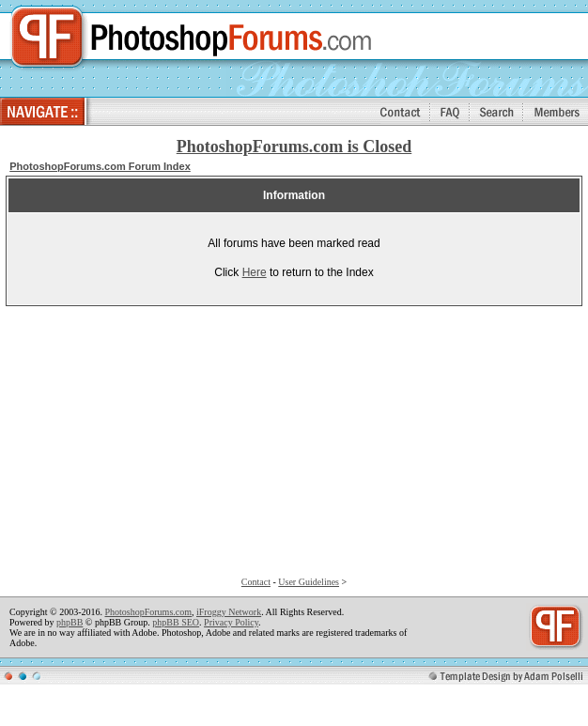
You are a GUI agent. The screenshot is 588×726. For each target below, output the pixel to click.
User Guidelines (309, 582)
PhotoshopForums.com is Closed (294, 147)
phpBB (70, 622)
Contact (256, 582)
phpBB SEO (176, 622)
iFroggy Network (229, 612)
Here (255, 272)
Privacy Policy (231, 622)
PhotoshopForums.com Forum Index (100, 166)
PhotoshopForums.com (148, 612)
